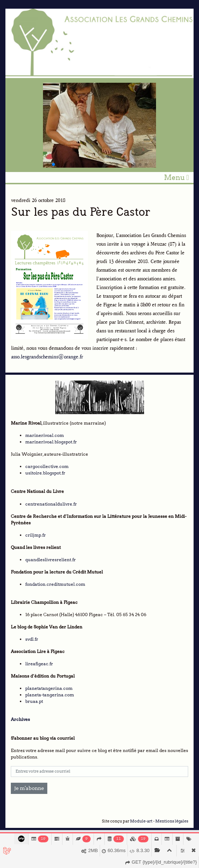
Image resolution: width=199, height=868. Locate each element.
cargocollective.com (47, 466)
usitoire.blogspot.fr (45, 473)
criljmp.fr (36, 535)
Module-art (141, 821)
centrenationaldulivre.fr (51, 504)
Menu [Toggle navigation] (176, 177)
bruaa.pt (34, 701)
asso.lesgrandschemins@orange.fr (47, 356)
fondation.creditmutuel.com (55, 584)
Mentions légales (172, 821)
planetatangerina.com (49, 688)
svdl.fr (32, 639)
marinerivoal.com (45, 435)
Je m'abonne (29, 788)
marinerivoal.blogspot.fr (51, 442)
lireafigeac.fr (39, 664)
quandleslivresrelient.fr (51, 560)
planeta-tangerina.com (50, 695)
